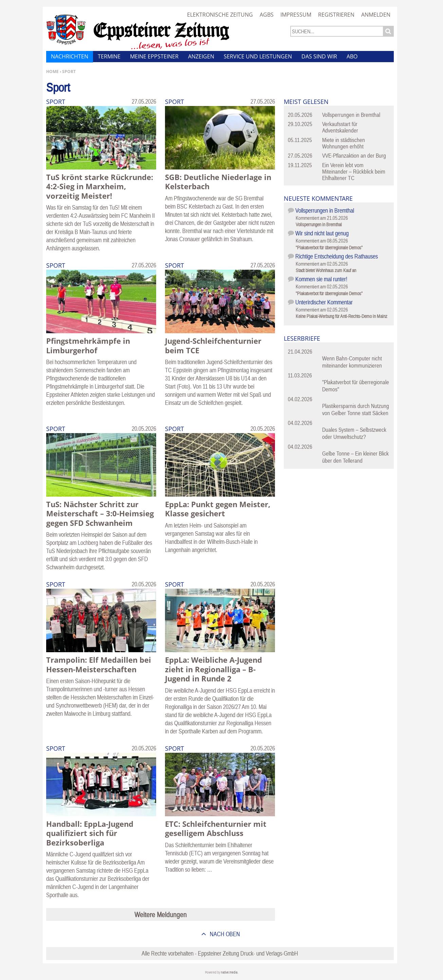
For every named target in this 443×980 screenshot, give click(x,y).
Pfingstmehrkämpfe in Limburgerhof (88, 345)
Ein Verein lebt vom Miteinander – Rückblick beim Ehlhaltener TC (354, 172)
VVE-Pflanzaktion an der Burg (354, 156)
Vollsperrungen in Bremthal (351, 115)
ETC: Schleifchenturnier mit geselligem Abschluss (216, 828)
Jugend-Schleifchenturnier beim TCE (213, 345)
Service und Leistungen (258, 56)
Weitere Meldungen (161, 914)
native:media (229, 972)
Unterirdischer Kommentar (324, 302)
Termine (109, 56)
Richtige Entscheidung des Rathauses (337, 256)
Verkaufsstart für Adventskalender (340, 127)
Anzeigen (201, 56)
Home (52, 72)
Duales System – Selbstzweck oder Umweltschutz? (354, 433)
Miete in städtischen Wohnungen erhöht (344, 143)
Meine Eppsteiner (154, 56)
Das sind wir (319, 56)
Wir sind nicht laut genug (322, 233)
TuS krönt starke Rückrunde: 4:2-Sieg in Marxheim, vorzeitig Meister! (100, 186)
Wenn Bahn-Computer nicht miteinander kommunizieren (352, 362)
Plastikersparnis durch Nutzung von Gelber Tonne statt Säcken (356, 409)
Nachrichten (70, 56)
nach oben (224, 934)
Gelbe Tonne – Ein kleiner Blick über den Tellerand (355, 457)
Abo (352, 56)
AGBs (267, 15)
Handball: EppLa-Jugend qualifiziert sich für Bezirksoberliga (90, 833)
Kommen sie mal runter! (321, 279)
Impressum (296, 15)
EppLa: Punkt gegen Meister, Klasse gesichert (218, 509)
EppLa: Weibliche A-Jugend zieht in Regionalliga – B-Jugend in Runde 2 (214, 669)
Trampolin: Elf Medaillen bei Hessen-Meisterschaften (99, 664)
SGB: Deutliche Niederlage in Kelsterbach (218, 182)
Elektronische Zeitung (220, 15)
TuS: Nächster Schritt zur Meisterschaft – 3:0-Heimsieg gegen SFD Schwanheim (100, 513)
